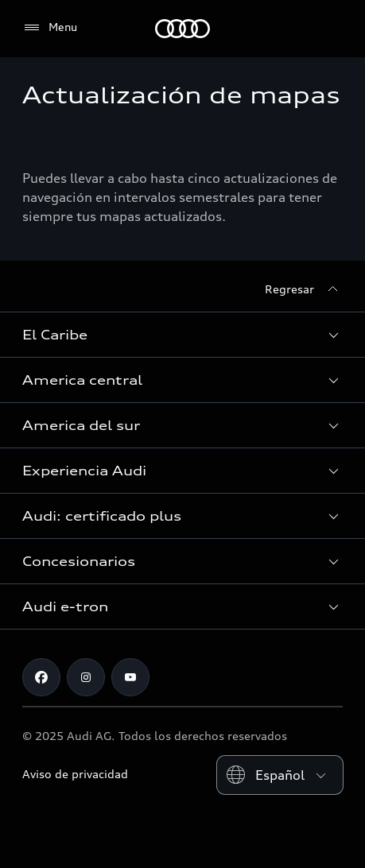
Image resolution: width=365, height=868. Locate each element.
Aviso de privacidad (75, 774)
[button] (182, 335)
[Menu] (50, 28)
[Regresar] (304, 289)
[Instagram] (86, 677)
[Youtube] (130, 677)
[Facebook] (41, 677)
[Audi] (182, 29)
